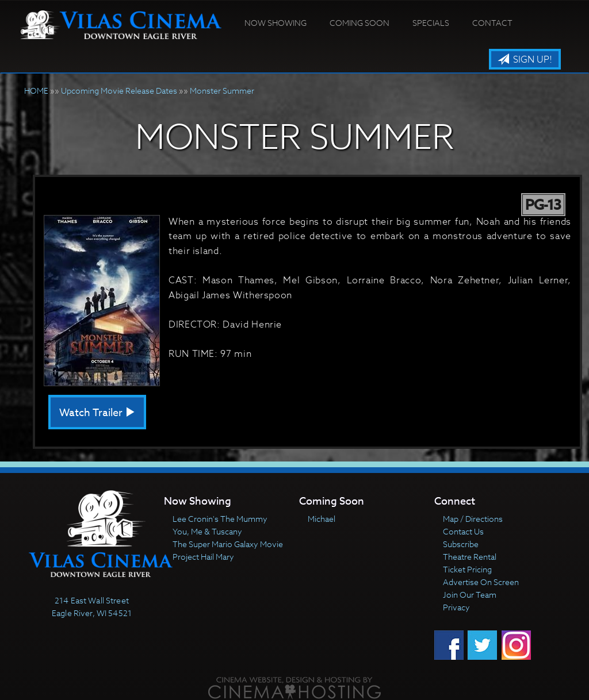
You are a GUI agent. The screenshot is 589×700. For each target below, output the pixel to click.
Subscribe (461, 544)
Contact (492, 23)
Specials (431, 23)
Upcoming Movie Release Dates (119, 91)
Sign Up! (525, 60)
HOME (36, 91)
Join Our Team (470, 595)
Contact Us (463, 531)
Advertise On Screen (481, 582)
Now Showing (276, 23)
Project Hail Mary (203, 557)
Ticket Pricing (467, 569)
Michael (322, 519)
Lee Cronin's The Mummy (220, 519)
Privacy (456, 607)
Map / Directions (473, 519)
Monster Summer (222, 91)
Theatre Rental (470, 557)
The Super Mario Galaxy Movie (228, 544)
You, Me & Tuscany (207, 531)
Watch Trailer (97, 413)
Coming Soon (359, 23)
